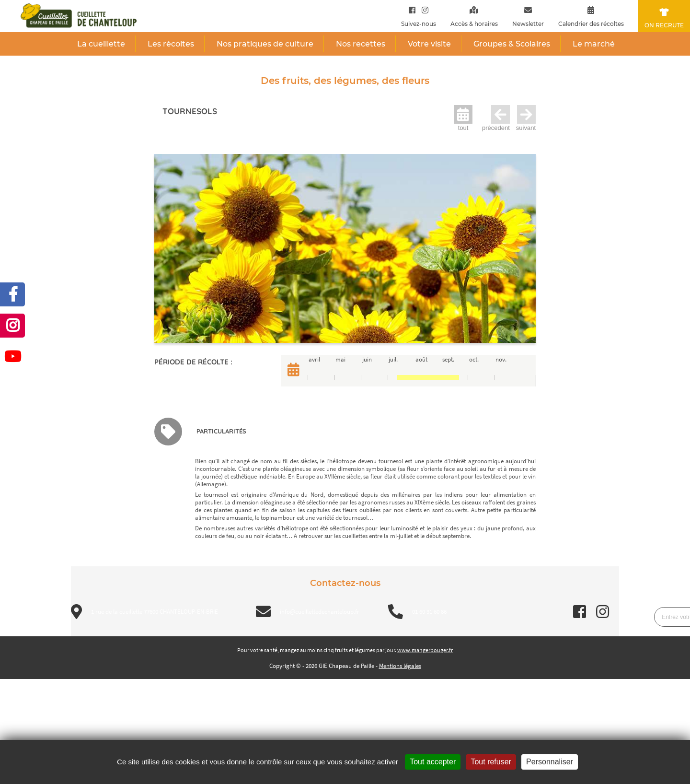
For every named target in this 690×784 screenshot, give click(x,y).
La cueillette (101, 44)
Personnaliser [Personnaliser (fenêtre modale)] (550, 762)
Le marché (594, 44)
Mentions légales (400, 666)
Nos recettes (361, 44)
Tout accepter (433, 762)
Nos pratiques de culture (265, 44)
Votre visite (429, 44)
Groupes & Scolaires (512, 44)
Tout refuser (491, 762)
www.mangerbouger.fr (425, 650)
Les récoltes (171, 44)
